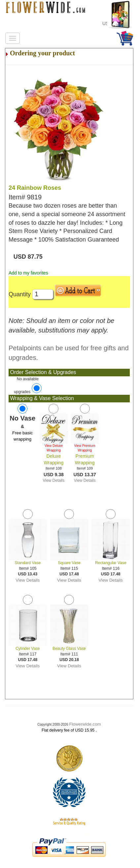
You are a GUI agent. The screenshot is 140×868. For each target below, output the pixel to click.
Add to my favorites (28, 273)
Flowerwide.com (85, 724)
